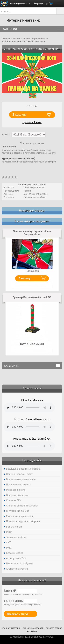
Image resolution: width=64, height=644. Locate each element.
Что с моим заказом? (32, 580)
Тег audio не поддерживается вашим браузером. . (29, 408)
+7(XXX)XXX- (20, 601)
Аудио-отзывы (32, 388)
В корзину (25, 278)
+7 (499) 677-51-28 (20, 3)
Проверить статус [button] (18, 614)
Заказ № (20, 591)
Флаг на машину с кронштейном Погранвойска (32, 233)
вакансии (32, 631)
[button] (60, 11)
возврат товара (54, 628)
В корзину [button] (19, 115)
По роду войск (32, 460)
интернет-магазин (10, 628)
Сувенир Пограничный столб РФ (32, 297)
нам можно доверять (33, 628)
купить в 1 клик (32, 122)
